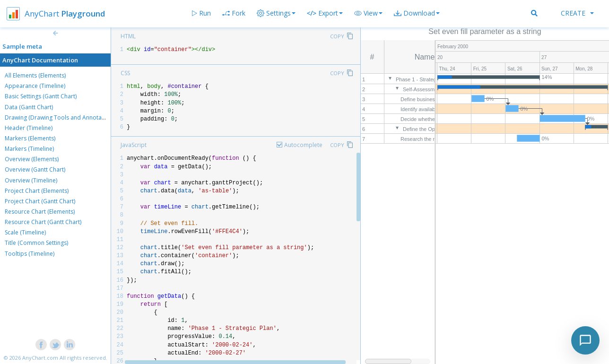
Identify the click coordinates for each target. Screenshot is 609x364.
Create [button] (577, 13)
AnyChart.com (40, 358)
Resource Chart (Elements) (40, 212)
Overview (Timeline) (31, 180)
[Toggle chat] (585, 340)
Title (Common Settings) (36, 243)
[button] (368, 13)
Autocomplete (303, 145)
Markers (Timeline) (29, 149)
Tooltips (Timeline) (30, 254)
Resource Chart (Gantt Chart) (43, 222)
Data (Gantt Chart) (29, 107)
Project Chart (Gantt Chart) (40, 201)
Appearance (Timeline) (35, 86)
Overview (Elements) (32, 159)
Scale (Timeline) (25, 232)
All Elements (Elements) (35, 75)
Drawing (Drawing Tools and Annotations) (61, 117)
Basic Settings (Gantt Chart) (41, 96)
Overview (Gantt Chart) (35, 169)
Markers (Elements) (30, 138)
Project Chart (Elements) (37, 191)
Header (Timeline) (29, 128)
